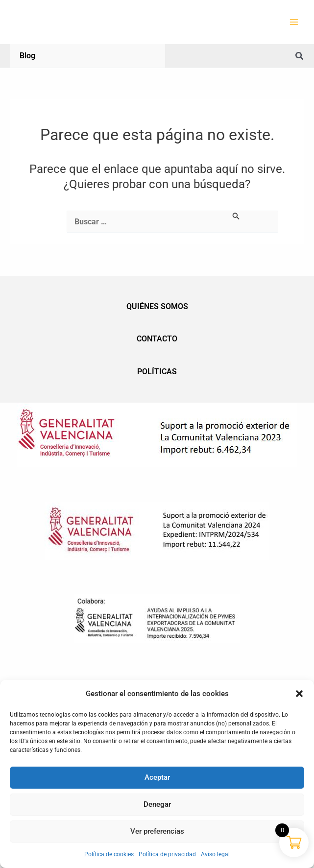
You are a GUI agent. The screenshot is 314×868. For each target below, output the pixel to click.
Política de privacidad (167, 854)
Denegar (157, 804)
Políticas (157, 372)
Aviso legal (215, 854)
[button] (299, 694)
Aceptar (157, 777)
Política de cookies (109, 854)
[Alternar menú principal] (294, 22)
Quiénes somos (157, 306)
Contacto (157, 339)
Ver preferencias (157, 831)
